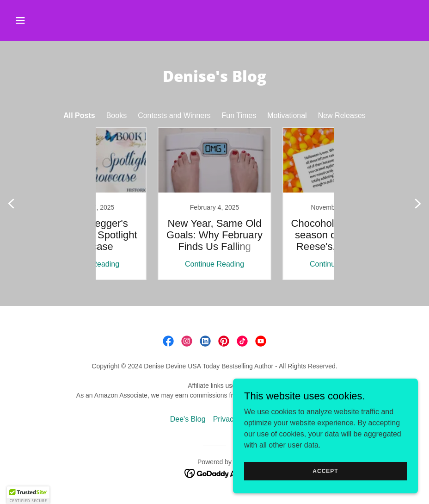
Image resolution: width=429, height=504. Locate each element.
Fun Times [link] (239, 115)
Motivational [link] (287, 115)
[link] (152, 204)
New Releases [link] (342, 115)
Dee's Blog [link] (188, 419)
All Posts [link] (79, 115)
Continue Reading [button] (152, 264)
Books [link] (116, 115)
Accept (325, 471)
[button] (58, 20)
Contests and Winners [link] (174, 115)
